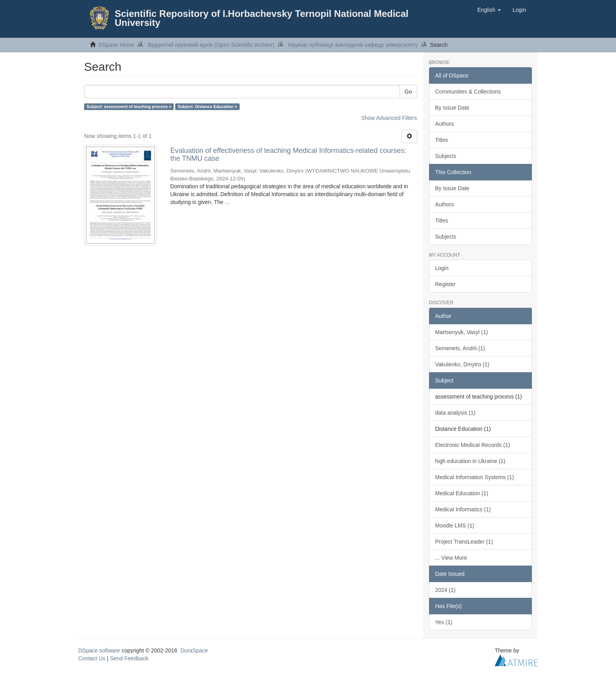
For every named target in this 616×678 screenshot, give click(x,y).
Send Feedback (129, 658)
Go (408, 92)
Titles (442, 140)
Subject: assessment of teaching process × (129, 107)
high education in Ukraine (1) (470, 461)
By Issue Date (452, 108)
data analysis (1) (456, 413)
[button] (489, 10)
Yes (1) (444, 622)
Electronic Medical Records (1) (473, 445)
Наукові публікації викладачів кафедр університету (353, 45)
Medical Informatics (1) (463, 509)
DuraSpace (194, 650)
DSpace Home (116, 45)
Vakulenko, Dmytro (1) (462, 364)
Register (445, 284)
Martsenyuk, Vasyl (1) (462, 332)
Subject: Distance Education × (207, 107)
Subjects (446, 156)
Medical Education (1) (462, 493)
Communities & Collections (468, 92)
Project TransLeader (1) (464, 542)
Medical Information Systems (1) (475, 477)
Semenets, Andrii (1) (460, 348)
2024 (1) (445, 590)
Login (442, 268)
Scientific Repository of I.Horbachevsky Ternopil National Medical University (262, 18)
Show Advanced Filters (389, 118)
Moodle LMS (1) (455, 525)
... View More (451, 558)
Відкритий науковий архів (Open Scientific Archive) (211, 45)
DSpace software (99, 650)
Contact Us (92, 658)
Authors (445, 124)
